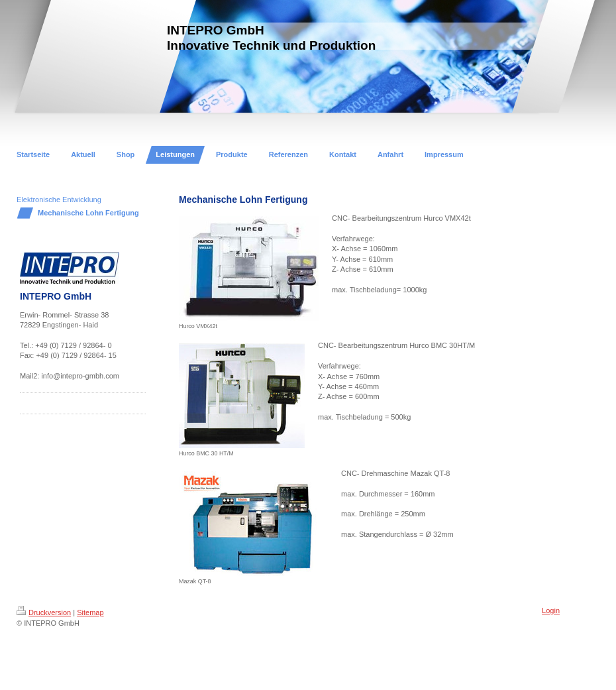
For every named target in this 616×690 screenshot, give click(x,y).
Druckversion (44, 612)
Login (551, 610)
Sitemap (90, 612)
